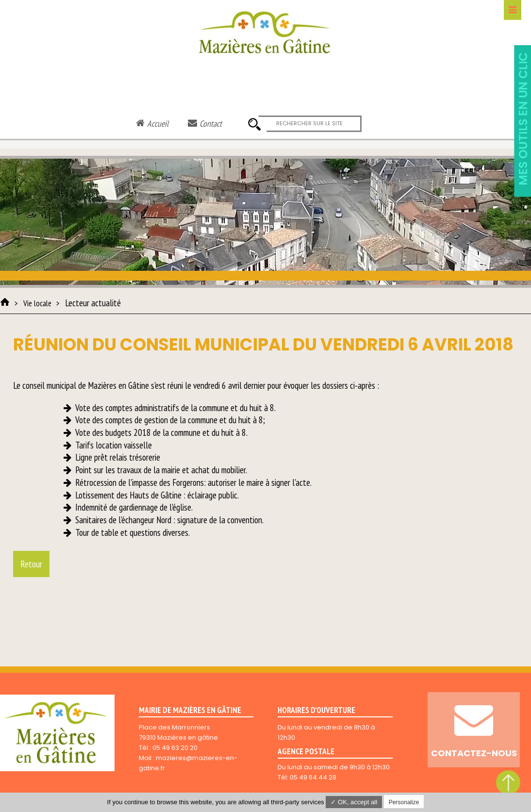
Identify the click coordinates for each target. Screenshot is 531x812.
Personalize (404, 802)
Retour (31, 564)
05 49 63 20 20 (175, 748)
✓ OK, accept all (354, 802)
